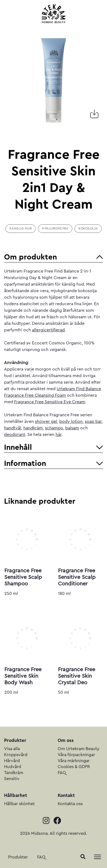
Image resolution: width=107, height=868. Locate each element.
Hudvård (13, 767)
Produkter (18, 857)
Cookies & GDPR (74, 767)
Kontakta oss (70, 804)
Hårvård (12, 761)
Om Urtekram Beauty (79, 749)
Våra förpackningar (76, 755)
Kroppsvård (16, 755)
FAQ (41, 857)
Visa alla (12, 749)
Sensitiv (12, 779)
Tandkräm (14, 773)
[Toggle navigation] (98, 857)
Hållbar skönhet (19, 804)
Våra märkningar (74, 761)
